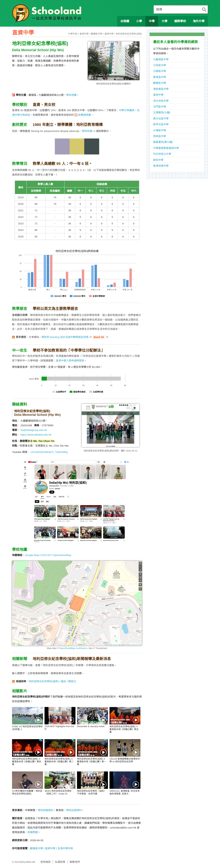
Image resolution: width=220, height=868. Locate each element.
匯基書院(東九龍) (163, 142)
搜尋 (159, 9)
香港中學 (84, 34)
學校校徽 (87, 131)
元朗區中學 (160, 71)
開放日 (72, 681)
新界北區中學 (161, 124)
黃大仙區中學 (161, 118)
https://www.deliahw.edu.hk (36, 435)
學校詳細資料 (46, 810)
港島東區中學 (161, 89)
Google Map (32, 555)
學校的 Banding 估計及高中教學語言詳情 (65, 337)
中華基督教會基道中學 (166, 148)
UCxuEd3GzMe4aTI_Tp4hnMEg (49, 452)
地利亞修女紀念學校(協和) (129, 34)
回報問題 (33, 832)
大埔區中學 (160, 130)
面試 (63, 681)
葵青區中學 (160, 77)
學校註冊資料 (74, 810)
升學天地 (73, 34)
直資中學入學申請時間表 (70, 361)
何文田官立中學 (162, 154)
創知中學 (158, 160)
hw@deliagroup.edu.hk (34, 430)
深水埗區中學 (161, 101)
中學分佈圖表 (127, 110)
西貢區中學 (160, 136)
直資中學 (109, 34)
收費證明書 (84, 115)
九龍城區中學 (161, 59)
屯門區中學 (160, 107)
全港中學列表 (65, 848)
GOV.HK (46, 555)
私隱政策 (60, 862)
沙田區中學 (160, 65)
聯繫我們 (75, 862)
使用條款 (46, 862)
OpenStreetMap (62, 555)
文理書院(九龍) (162, 112)
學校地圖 (71, 95)
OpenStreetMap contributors (73, 648)
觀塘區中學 (97, 34)
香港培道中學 (161, 166)
